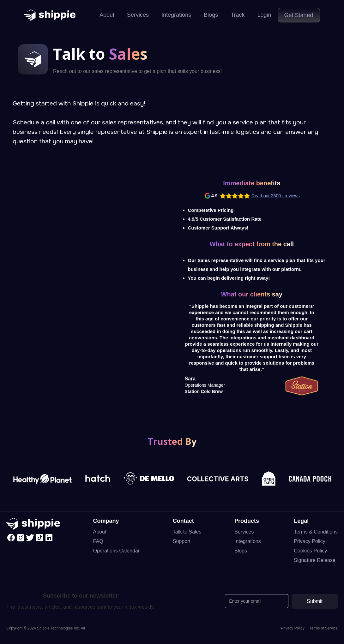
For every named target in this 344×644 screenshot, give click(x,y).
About (107, 15)
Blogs (211, 15)
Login (264, 15)
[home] (50, 15)
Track (238, 15)
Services (138, 15)
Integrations (176, 15)
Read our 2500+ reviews (275, 196)
